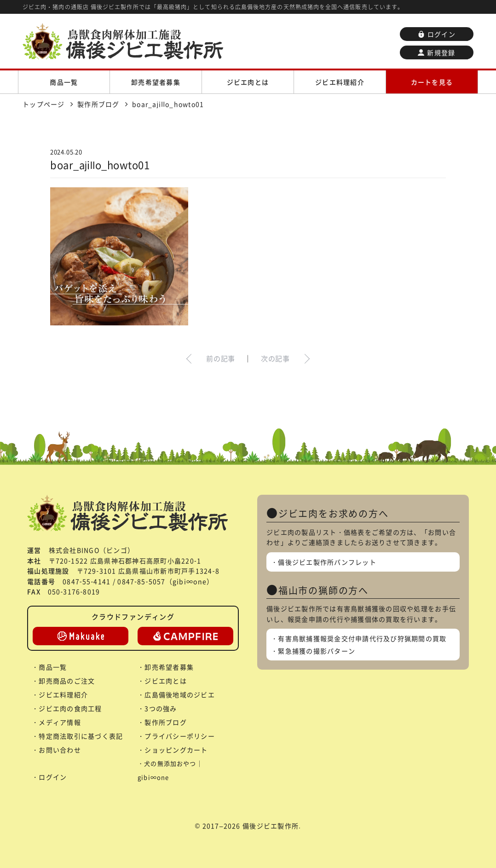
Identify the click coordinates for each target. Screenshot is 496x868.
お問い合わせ (60, 750)
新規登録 (436, 52)
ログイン (437, 34)
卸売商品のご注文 (67, 681)
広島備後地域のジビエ (180, 694)
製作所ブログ (166, 722)
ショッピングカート (176, 750)
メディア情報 (60, 722)
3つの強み (161, 708)
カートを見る (432, 82)
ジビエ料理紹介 (340, 82)
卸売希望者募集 (156, 82)
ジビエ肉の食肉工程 (70, 708)
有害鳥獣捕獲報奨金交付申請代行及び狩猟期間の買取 (362, 638)
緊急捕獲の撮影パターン (317, 651)
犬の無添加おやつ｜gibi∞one (170, 770)
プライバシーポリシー (180, 736)
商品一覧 (64, 82)
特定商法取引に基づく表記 (81, 736)
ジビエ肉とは (248, 82)
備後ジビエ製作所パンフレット (327, 562)
